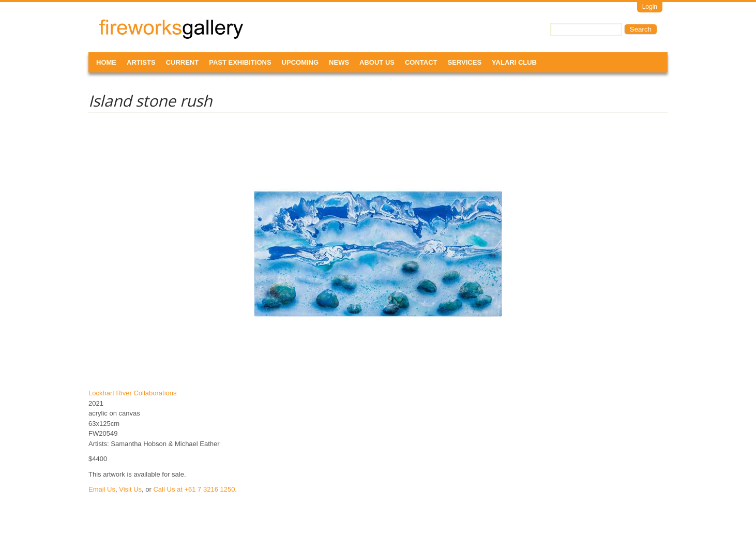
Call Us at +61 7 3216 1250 (194, 489)
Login (650, 7)
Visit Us (130, 489)
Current (183, 62)
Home (106, 62)
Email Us (102, 489)
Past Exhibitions (240, 62)
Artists (141, 62)
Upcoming (300, 62)
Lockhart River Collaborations (133, 393)
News (339, 62)
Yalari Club (514, 62)
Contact (421, 62)
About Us (377, 62)
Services (465, 62)
